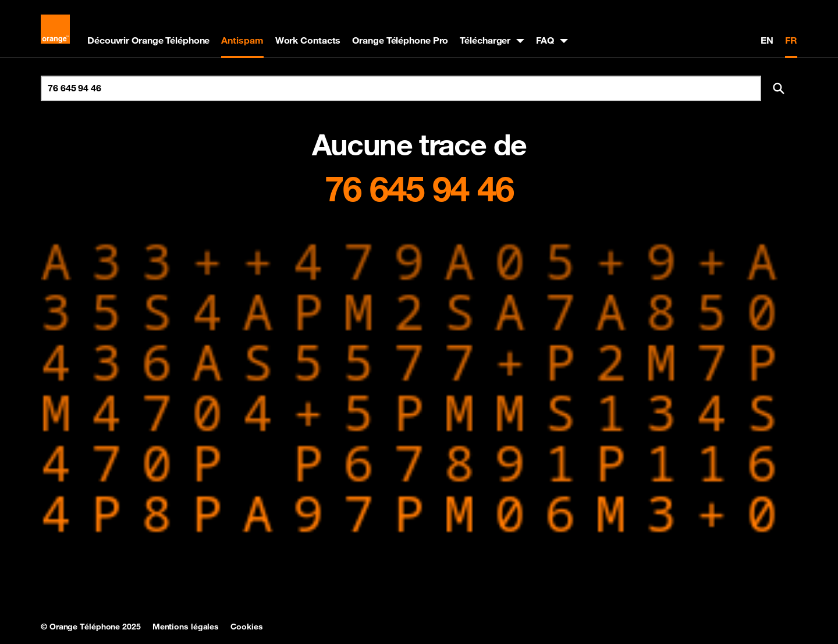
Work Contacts (308, 40)
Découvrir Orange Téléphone (148, 40)
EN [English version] (767, 40)
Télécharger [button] (485, 40)
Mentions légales (186, 627)
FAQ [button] (545, 40)
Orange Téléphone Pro (400, 40)
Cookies (246, 627)
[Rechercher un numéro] (401, 88)
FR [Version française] (791, 40)
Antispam (242, 40)
